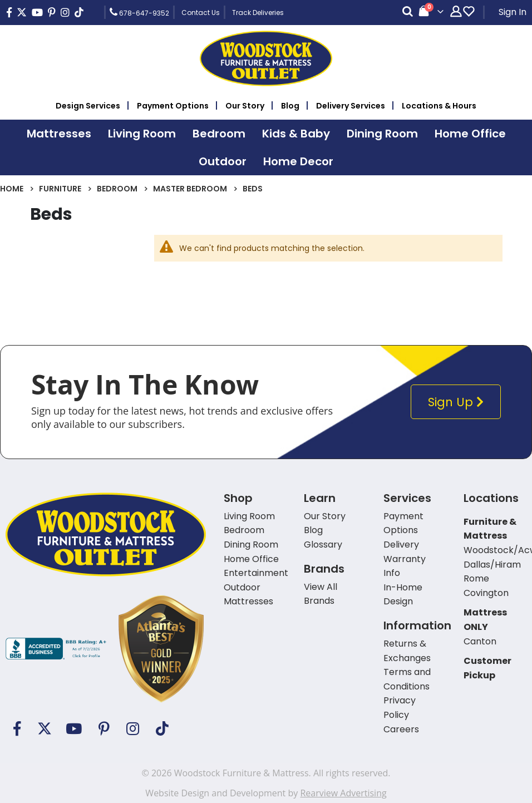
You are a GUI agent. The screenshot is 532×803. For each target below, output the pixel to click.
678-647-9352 (139, 12)
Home (12, 189)
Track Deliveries (258, 13)
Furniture (60, 189)
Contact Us (201, 13)
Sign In (513, 12)
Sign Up (458, 402)
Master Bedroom (190, 189)
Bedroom (117, 189)
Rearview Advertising (343, 793)
